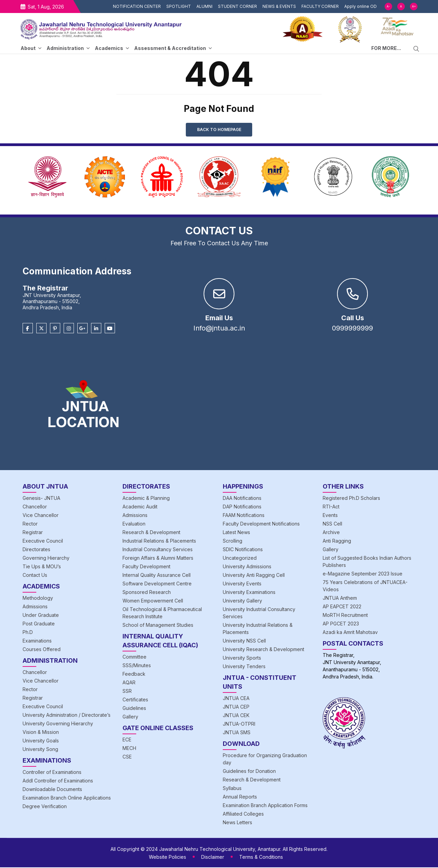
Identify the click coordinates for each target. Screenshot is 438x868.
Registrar (33, 533)
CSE (127, 757)
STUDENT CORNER (237, 6)
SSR (127, 692)
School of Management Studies (158, 626)
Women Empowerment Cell (153, 601)
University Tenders (244, 667)
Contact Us (35, 576)
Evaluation (134, 524)
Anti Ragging (337, 541)
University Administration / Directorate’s (67, 716)
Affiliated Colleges (243, 814)
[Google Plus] (82, 329)
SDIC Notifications (243, 550)
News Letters (237, 823)
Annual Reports (240, 797)
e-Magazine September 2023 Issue (363, 574)
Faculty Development (146, 567)
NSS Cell (332, 524)
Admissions (35, 607)
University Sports (242, 658)
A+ (414, 7)
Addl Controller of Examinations (58, 781)
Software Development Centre (157, 584)
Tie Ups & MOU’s (42, 567)
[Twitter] (41, 329)
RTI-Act (331, 507)
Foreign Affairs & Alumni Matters (158, 559)
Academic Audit (140, 507)
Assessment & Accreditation (170, 48)
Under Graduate (41, 616)
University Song (40, 750)
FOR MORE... (386, 48)
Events (330, 516)
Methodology (38, 599)
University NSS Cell (244, 641)
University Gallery (242, 601)
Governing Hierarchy (46, 559)
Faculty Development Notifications (261, 524)
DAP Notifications (242, 507)
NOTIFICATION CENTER (137, 6)
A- (388, 7)
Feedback (134, 675)
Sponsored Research (147, 593)
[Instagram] (69, 329)
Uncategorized (240, 559)
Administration (65, 48)
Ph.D (28, 633)
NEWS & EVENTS (279, 6)
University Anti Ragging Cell (254, 576)
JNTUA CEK (236, 716)
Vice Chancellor (41, 516)
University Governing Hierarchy (58, 724)
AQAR (129, 683)
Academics (109, 48)
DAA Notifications (242, 499)
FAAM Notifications (244, 516)
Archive (331, 533)
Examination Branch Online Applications (67, 798)
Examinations (37, 641)
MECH (129, 749)
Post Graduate (39, 624)
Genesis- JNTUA (41, 499)
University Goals (41, 741)
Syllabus (232, 789)
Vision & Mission (41, 733)
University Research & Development (263, 650)
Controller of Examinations (52, 773)
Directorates (36, 550)
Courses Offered (42, 650)
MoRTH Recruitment (345, 616)
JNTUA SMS (237, 733)
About (28, 48)
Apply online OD (360, 6)
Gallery (130, 717)
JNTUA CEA (236, 699)
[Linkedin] (96, 329)
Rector (30, 524)
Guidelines (134, 709)
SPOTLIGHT (179, 6)
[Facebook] (28, 329)
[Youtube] (110, 329)
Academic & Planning (146, 499)
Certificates (135, 700)
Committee (134, 657)
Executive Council (43, 541)
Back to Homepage (219, 130)
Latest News (236, 533)
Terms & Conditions (261, 858)
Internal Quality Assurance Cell (157, 576)
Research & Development (151, 533)
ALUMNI (204, 6)
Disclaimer (213, 858)
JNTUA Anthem (340, 599)
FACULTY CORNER (320, 6)
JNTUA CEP (236, 707)
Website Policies (168, 858)
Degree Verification (45, 807)
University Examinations (249, 593)
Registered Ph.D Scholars (351, 499)
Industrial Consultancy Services (158, 550)
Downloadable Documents (52, 790)
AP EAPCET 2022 (342, 607)
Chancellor (35, 507)
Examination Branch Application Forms (265, 806)
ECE (127, 740)
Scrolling (233, 541)
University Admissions (247, 567)
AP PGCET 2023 (341, 624)
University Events (242, 584)
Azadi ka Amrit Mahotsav (350, 633)
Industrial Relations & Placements (159, 541)
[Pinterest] (55, 329)
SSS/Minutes (137, 666)
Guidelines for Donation (249, 772)
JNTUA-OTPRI (239, 724)
